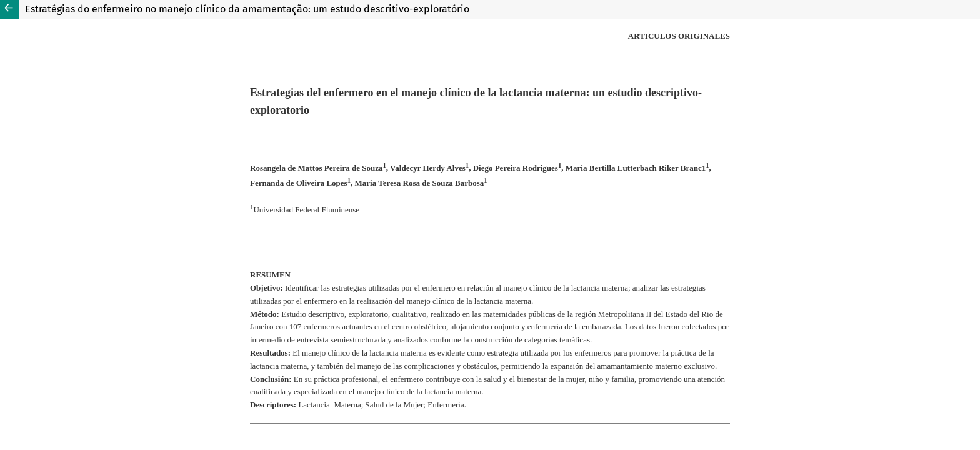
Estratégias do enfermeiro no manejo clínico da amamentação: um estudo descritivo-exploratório (247, 9)
